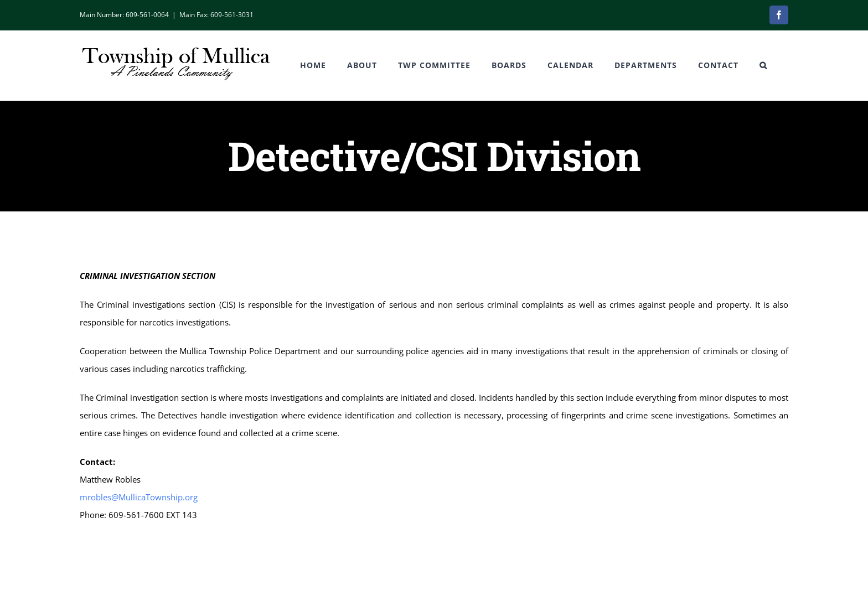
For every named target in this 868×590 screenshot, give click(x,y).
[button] (763, 65)
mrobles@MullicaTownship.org (139, 497)
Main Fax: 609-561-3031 (216, 15)
